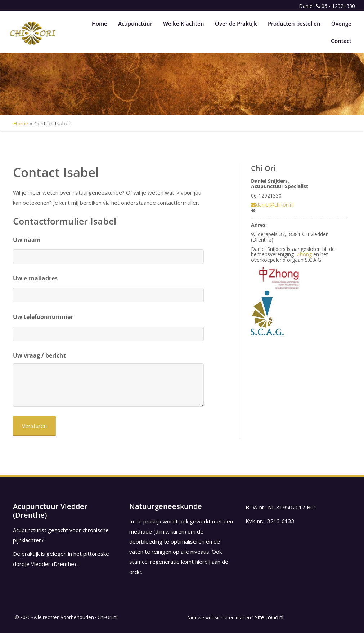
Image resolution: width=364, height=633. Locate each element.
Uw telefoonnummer (43, 317)
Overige (341, 23)
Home (100, 23)
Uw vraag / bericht (39, 355)
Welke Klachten (184, 23)
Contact (341, 41)
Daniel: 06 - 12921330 (327, 6)
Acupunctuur (135, 23)
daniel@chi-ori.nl (272, 205)
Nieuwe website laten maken (219, 617)
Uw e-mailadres (35, 278)
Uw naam (27, 240)
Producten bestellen (294, 23)
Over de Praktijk (236, 23)
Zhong (304, 254)
